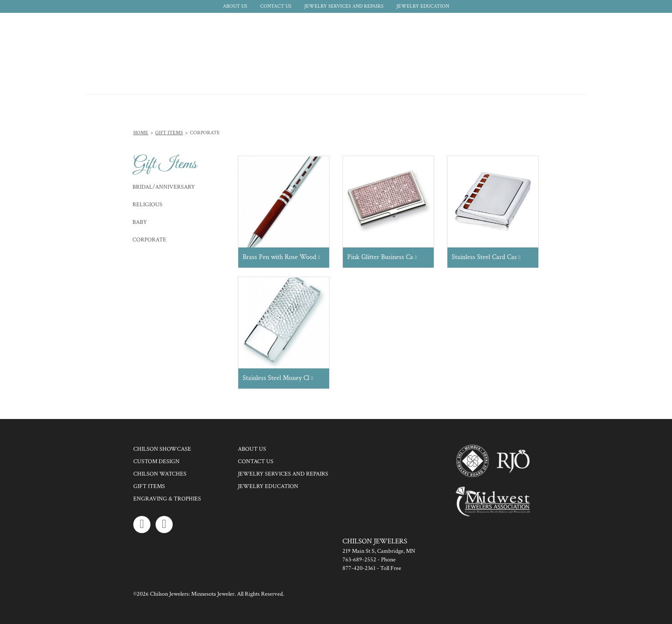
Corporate (149, 240)
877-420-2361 (359, 568)
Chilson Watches (160, 474)
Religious (147, 205)
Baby (140, 222)
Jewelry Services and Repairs (344, 6)
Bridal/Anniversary (164, 187)
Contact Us (276, 6)
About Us (235, 6)
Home (141, 133)
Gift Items (169, 133)
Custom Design (156, 461)
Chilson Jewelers (120, 54)
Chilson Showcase (162, 449)
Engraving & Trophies (167, 499)
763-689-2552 (359, 560)
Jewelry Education (423, 6)
